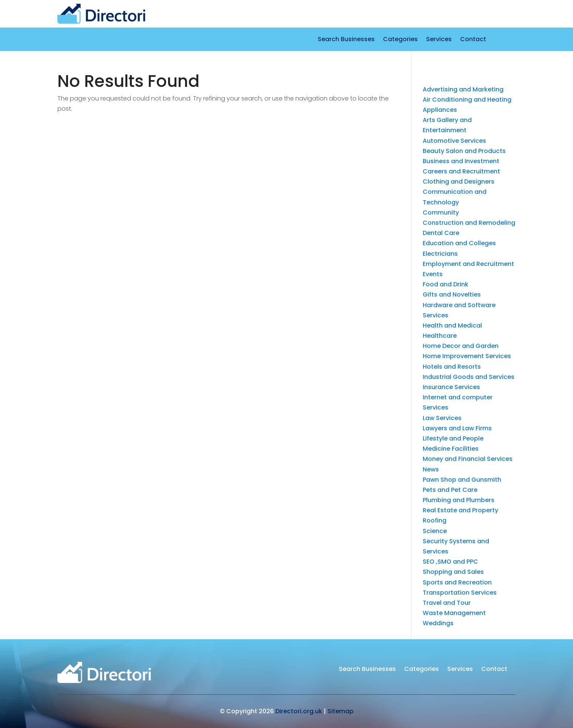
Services (439, 40)
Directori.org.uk (299, 711)
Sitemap (341, 711)
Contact (473, 40)
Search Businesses (346, 40)
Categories (400, 40)
